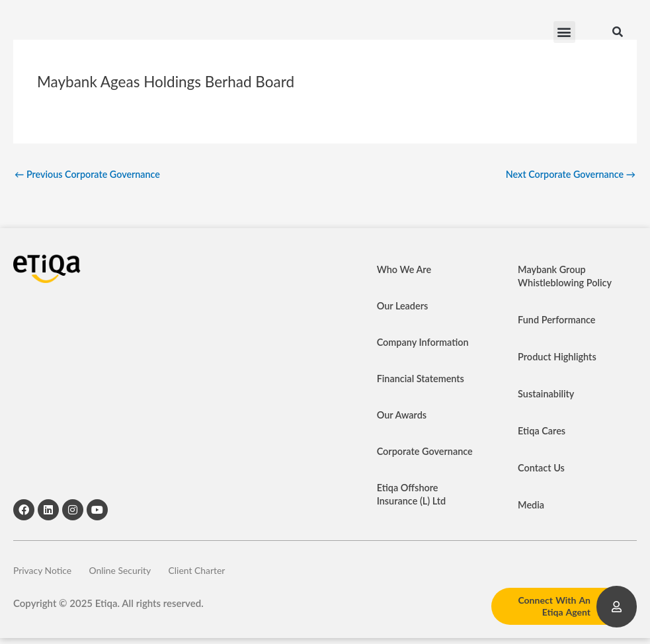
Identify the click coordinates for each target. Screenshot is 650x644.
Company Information (425, 343)
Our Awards (403, 416)
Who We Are (405, 270)
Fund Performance (558, 321)
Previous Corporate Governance (91, 175)
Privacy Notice (45, 574)
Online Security (134, 574)
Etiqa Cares (543, 432)
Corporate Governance (427, 452)
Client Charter (223, 574)
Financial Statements (422, 380)
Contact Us (542, 469)
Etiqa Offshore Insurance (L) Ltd (413, 495)
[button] (564, 33)
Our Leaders (404, 307)
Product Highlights (558, 358)
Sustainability (547, 395)
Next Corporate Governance (568, 175)
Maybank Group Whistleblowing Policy (566, 277)
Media (532, 506)
